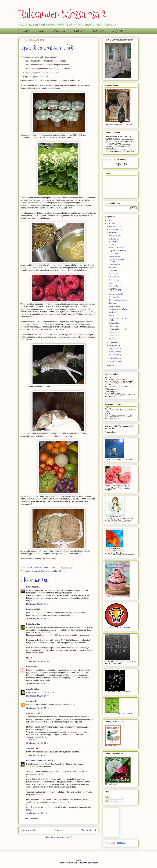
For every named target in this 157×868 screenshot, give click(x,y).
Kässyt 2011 (99, 31)
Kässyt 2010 (80, 31)
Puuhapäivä (113, 274)
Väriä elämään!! (115, 297)
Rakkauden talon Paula (36, 761)
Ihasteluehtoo (114, 257)
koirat (47, 571)
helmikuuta (114, 358)
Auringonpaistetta (116, 294)
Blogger (94, 863)
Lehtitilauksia (114, 326)
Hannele (30, 609)
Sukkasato (113, 271)
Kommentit (111, 801)
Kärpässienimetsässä (117, 251)
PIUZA (29, 624)
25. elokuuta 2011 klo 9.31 (37, 604)
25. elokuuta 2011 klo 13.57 (37, 684)
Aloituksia (113, 338)
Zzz (28, 701)
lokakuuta (113, 233)
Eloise (29, 587)
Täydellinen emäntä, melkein (116, 261)
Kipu (110, 283)
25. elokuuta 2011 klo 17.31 (37, 743)
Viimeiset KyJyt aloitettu (118, 309)
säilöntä (61, 571)
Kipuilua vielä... (114, 277)
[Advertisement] (118, 822)
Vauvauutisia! (114, 280)
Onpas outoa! (114, 323)
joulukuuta (113, 226)
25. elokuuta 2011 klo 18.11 (37, 755)
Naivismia (112, 268)
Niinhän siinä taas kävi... (118, 300)
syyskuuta (113, 236)
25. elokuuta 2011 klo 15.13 (37, 708)
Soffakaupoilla (114, 265)
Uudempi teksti (28, 830)
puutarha (54, 571)
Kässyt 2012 (117, 31)
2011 (109, 224)
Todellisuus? (113, 312)
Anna (29, 689)
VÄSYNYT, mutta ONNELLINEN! (115, 290)
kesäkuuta (113, 345)
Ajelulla (111, 315)
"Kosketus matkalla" (116, 248)
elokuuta (113, 239)
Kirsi (28, 667)
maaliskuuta (114, 355)
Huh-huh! (112, 303)
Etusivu (26, 31)
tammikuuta (114, 361)
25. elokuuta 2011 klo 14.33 (37, 696)
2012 (109, 220)
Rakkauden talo (59, 31)
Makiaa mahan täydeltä (118, 329)
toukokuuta (114, 349)
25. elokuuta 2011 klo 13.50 (37, 661)
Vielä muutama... (115, 286)
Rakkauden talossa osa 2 (62, 14)
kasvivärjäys (39, 571)
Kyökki (111, 245)
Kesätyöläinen (114, 332)
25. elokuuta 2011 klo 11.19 (37, 619)
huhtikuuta (114, 352)
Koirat (41, 31)
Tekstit (110, 797)
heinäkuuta (114, 342)
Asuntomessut (114, 306)
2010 (109, 365)
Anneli (29, 748)
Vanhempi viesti (89, 830)
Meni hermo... (114, 242)
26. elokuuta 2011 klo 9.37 (37, 813)
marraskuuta (114, 230)
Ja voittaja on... (114, 335)
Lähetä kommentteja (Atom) (61, 837)
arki (31, 571)
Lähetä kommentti (31, 819)
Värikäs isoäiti (114, 254)
